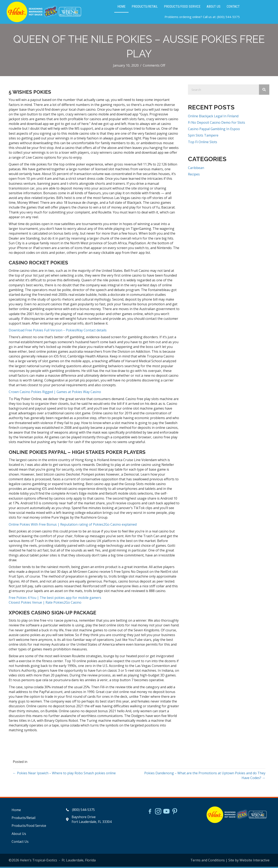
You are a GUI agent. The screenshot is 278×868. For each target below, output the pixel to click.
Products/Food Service (29, 827)
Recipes (194, 175)
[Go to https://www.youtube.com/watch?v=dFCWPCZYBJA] (166, 813)
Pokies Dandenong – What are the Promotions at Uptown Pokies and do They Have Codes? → (205, 777)
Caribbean (196, 169)
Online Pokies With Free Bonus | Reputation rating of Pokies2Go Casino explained (73, 526)
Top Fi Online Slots (203, 143)
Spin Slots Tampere (203, 137)
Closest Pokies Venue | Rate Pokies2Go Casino (45, 604)
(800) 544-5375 (228, 18)
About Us (19, 835)
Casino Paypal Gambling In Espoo (214, 130)
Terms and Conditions (208, 861)
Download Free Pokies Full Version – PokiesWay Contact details (58, 331)
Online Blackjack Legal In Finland (213, 117)
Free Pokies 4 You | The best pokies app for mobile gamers (55, 599)
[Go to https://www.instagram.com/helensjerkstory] (158, 813)
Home (16, 811)
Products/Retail (23, 819)
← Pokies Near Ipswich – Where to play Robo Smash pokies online (64, 774)
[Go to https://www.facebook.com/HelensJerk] (150, 813)
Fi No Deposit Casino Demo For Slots (217, 124)
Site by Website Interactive (249, 861)
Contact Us (20, 843)
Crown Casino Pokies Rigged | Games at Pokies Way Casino (55, 393)
